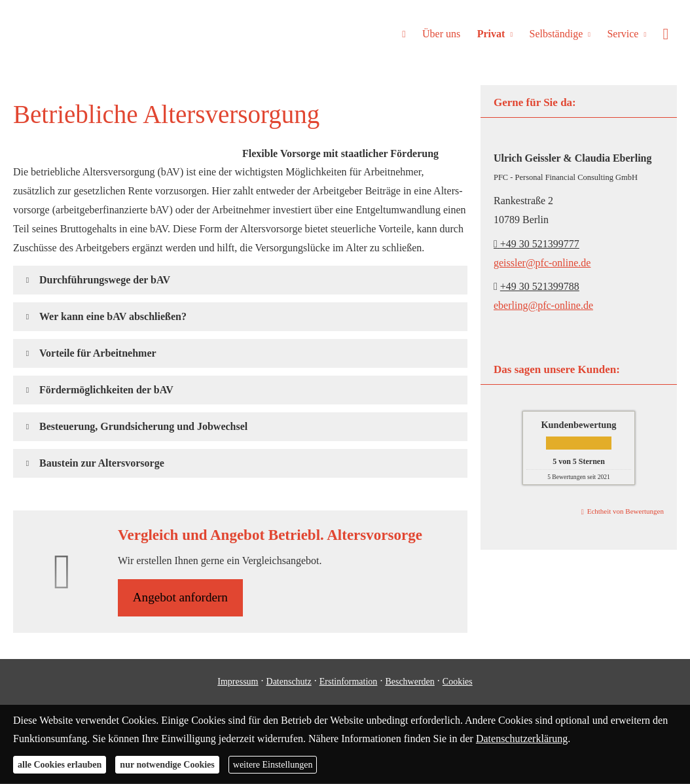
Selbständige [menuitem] (558, 34)
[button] (105, 280)
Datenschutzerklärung (522, 739)
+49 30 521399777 (536, 244)
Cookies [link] (458, 682)
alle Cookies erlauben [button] (60, 765)
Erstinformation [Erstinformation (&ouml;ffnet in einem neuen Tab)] (349, 682)
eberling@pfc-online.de (543, 305)
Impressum (238, 682)
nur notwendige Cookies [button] (167, 765)
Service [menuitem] (625, 34)
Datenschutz (289, 682)
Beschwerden (409, 682)
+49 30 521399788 (540, 286)
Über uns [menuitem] (446, 34)
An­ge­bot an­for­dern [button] (181, 598)
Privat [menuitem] (495, 34)
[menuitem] (409, 33)
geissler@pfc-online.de (542, 263)
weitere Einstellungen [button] (273, 765)
